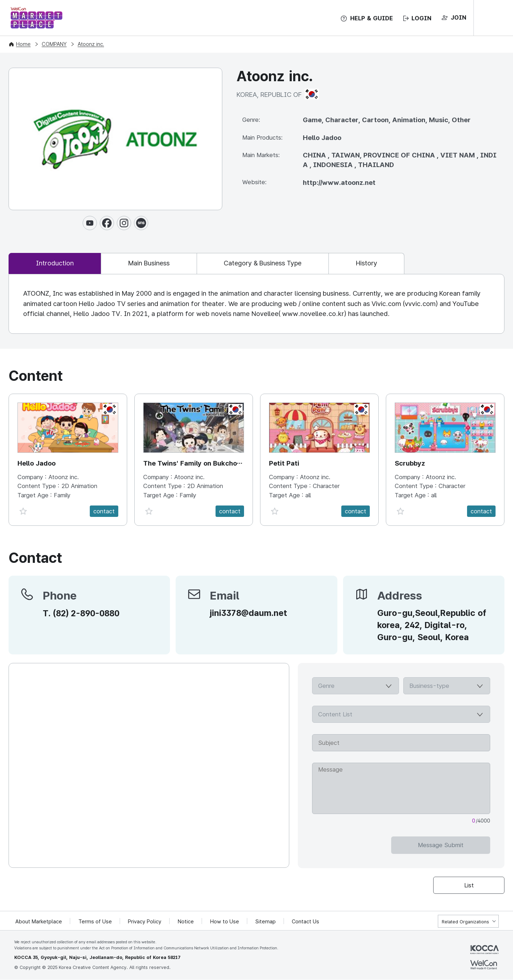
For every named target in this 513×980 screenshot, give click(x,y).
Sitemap (266, 922)
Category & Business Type (272, 263)
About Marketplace (39, 922)
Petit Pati (284, 464)
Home (23, 44)
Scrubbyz (410, 464)
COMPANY (54, 44)
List (469, 886)
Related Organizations (465, 922)
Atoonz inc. (91, 44)
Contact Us (307, 922)
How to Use (225, 922)
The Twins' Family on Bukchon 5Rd (192, 464)
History (380, 263)
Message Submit (462, 845)
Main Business (154, 263)
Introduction (56, 263)
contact (104, 512)
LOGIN (421, 18)
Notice (186, 922)
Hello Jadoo (37, 464)
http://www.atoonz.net (339, 183)
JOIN (458, 17)
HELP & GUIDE (372, 18)
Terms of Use (95, 922)
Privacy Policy (145, 922)
